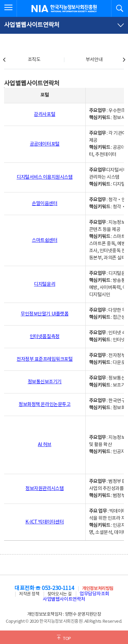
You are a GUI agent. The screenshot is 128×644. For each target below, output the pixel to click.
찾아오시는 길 (60, 594)
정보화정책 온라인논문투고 (45, 405)
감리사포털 (45, 114)
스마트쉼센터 (45, 240)
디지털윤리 (45, 284)
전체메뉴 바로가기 (0, 0)
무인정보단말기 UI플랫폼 (45, 314)
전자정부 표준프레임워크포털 (45, 359)
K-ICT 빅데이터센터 (45, 522)
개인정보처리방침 (98, 589)
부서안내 (94, 60)
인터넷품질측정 (45, 337)
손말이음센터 (45, 204)
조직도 (34, 60)
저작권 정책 (29, 594)
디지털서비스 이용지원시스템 (45, 177)
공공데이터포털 (45, 144)
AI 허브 (45, 445)
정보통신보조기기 (45, 382)
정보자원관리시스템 (45, 489)
